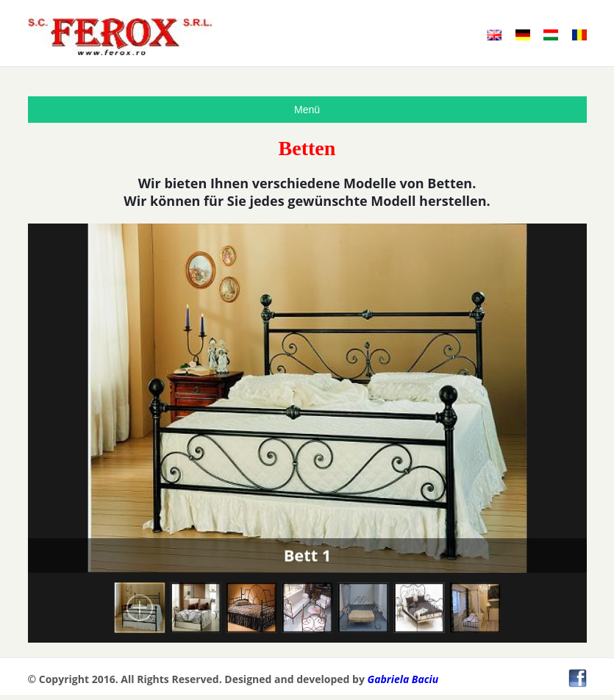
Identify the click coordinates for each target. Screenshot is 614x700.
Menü (307, 110)
